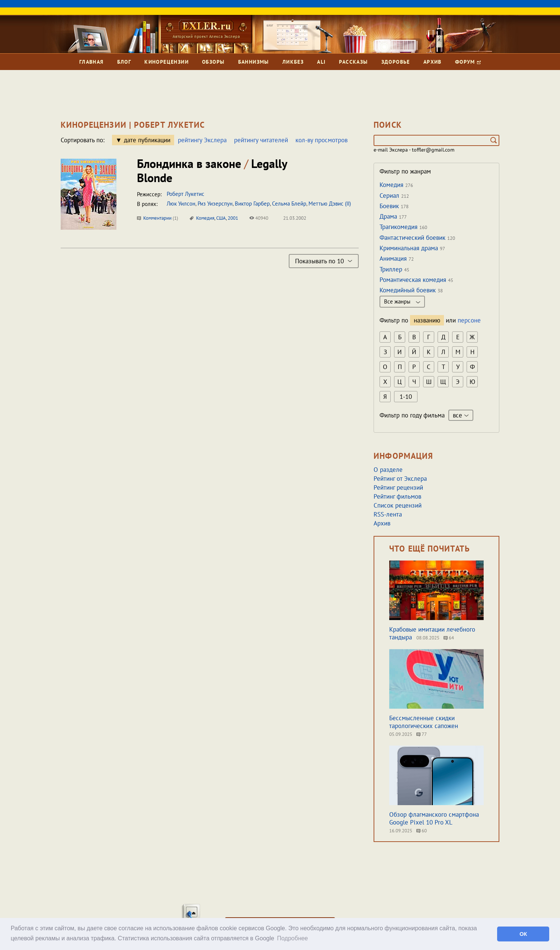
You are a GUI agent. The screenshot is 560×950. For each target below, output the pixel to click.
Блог (124, 62)
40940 (259, 218)
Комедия (205, 218)
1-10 (406, 397)
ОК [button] (523, 934)
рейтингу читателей (261, 140)
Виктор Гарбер (252, 204)
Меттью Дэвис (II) (330, 204)
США (221, 218)
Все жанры (402, 301)
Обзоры (213, 62)
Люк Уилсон (181, 204)
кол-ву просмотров (321, 140)
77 (422, 734)
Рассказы (353, 62)
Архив (433, 62)
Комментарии (158, 218)
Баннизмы (254, 62)
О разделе (388, 470)
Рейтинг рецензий (398, 487)
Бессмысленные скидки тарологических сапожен (424, 722)
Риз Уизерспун (215, 204)
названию (427, 320)
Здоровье (396, 62)
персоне (469, 320)
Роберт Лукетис (185, 194)
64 (449, 638)
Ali (321, 62)
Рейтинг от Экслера (400, 479)
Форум (468, 62)
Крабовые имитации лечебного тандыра (432, 633)
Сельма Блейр (289, 204)
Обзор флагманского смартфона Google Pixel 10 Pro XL (434, 818)
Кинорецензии (167, 62)
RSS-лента (388, 514)
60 (422, 831)
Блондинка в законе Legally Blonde (212, 171)
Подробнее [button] (293, 938)
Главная (92, 62)
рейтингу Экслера (202, 140)
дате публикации (147, 140)
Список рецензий (398, 505)
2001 (233, 218)
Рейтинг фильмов (397, 496)
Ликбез (293, 62)
